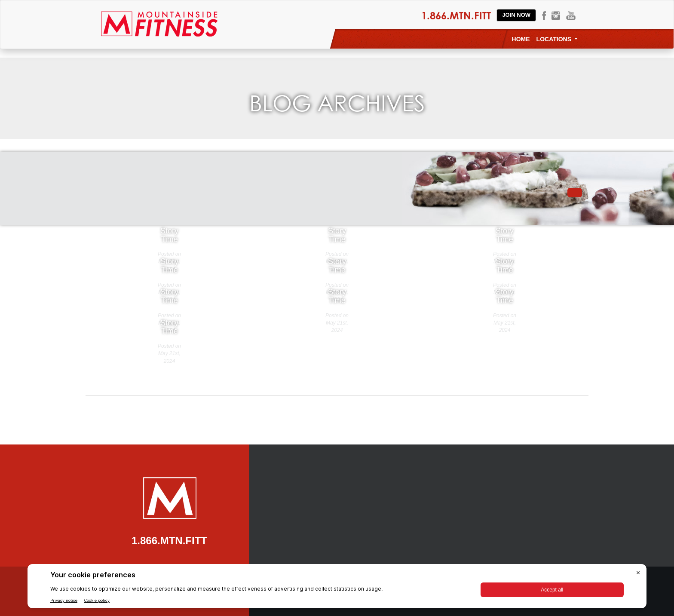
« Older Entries (273, 361)
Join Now (516, 15)
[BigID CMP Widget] (337, 588)
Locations (557, 39)
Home (521, 39)
